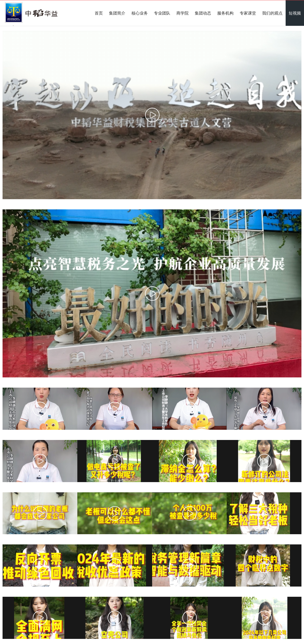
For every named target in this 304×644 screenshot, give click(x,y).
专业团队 (162, 13)
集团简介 (117, 13)
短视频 (295, 13)
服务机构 (225, 13)
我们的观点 (272, 13)
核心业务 (140, 13)
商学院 (183, 13)
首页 (99, 13)
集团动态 (203, 13)
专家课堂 (248, 13)
